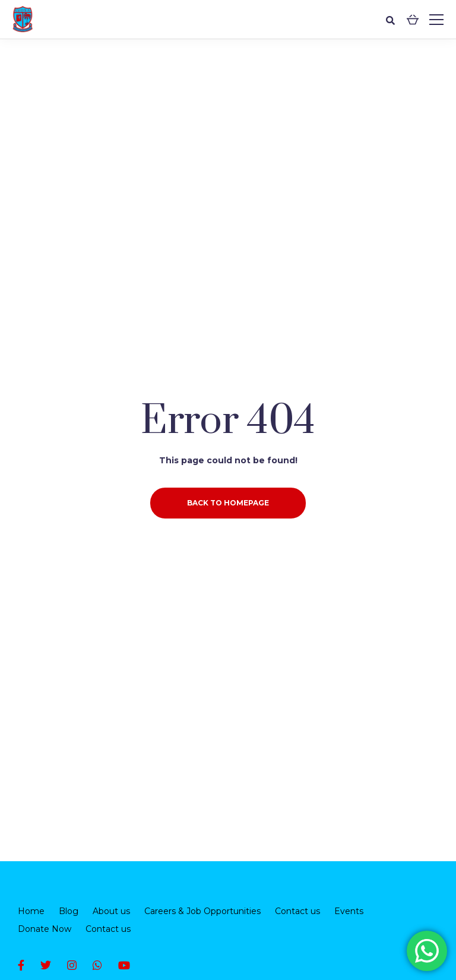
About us (111, 911)
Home (31, 911)
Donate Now (45, 929)
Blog (69, 911)
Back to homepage (228, 503)
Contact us (297, 911)
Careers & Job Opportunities (202, 911)
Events (349, 911)
